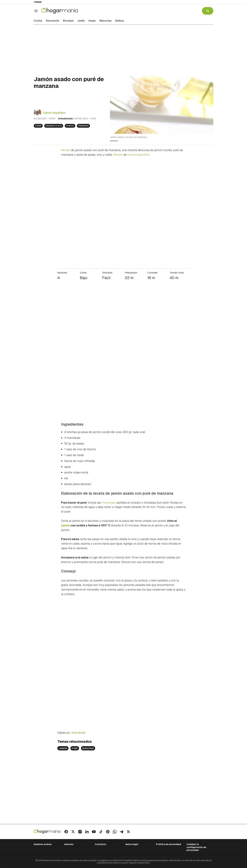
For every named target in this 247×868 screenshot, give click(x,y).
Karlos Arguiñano (54, 113)
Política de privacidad (168, 844)
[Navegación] (36, 11)
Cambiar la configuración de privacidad (196, 847)
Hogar (92, 21)
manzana (88, 748)
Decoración (53, 21)
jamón (63, 748)
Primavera (83, 126)
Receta (66, 150)
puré (75, 748)
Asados (70, 126)
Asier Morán (78, 733)
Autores (69, 844)
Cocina (38, 21)
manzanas (108, 502)
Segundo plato (54, 126)
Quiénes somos (43, 844)
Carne (38, 126)
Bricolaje (68, 21)
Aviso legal (132, 844)
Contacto (101, 844)
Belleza (120, 21)
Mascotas (106, 21)
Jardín (81, 21)
